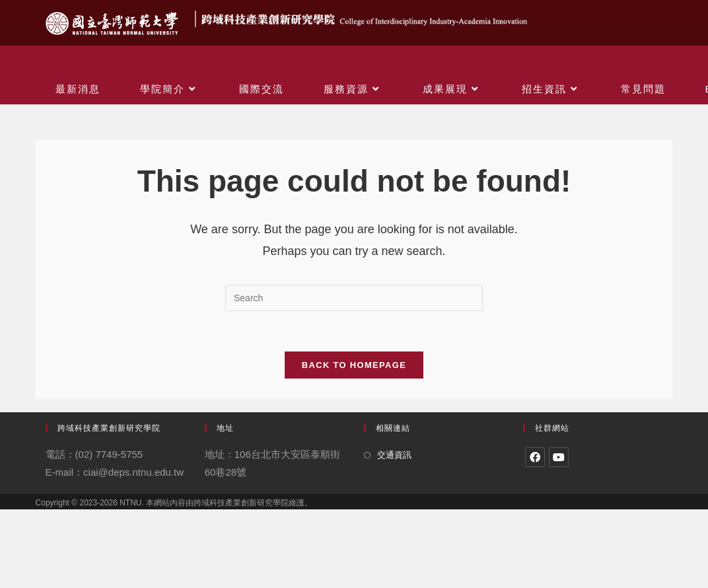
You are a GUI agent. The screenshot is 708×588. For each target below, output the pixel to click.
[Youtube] (559, 457)
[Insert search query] (354, 298)
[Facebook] (535, 457)
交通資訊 (394, 455)
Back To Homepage (354, 365)
